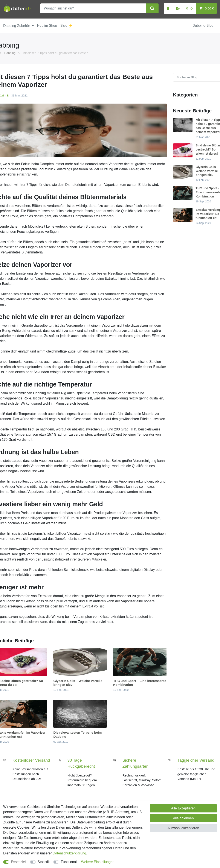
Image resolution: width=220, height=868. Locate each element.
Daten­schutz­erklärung (69, 853)
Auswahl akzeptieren (183, 828)
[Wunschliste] (190, 8)
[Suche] (152, 8)
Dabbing (10, 53)
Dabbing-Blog (203, 26)
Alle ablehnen (183, 818)
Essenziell (19, 862)
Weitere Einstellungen (98, 862)
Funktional (69, 862)
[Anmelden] (168, 8)
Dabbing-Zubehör (17, 26)
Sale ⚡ (66, 26)
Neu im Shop (47, 26)
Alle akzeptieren (183, 808)
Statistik (44, 862)
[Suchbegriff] (93, 8)
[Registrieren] (178, 8)
